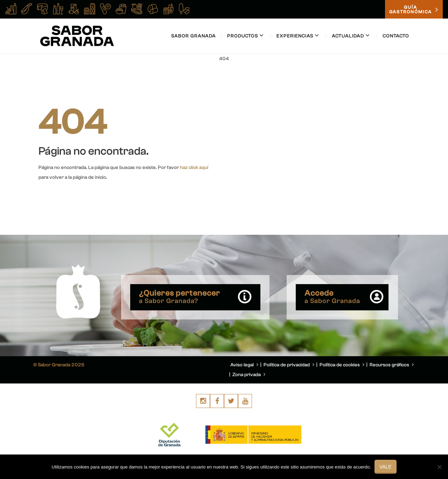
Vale (386, 467)
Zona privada (249, 375)
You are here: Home (370, 76)
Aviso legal (244, 365)
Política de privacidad (289, 365)
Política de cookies (342, 365)
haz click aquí (194, 168)
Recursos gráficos (392, 365)
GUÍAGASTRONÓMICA (414, 9)
